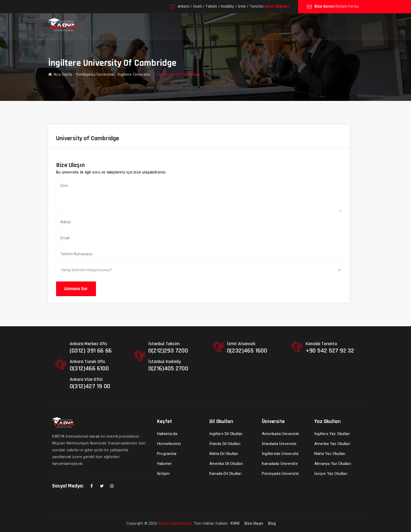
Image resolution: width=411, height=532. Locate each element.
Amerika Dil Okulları (226, 464)
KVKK (235, 523)
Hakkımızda (167, 434)
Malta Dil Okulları (224, 454)
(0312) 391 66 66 (91, 351)
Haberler (164, 464)
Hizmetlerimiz (169, 444)
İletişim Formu (347, 6)
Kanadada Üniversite (280, 464)
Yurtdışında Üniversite (95, 74)
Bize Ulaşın (254, 523)
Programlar (167, 454)
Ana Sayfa (60, 74)
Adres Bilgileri (277, 6)
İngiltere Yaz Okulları (332, 434)
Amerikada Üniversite (280, 434)
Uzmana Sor (76, 289)
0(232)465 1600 (247, 351)
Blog (272, 523)
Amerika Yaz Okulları (332, 444)
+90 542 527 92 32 (330, 351)
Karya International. (175, 523)
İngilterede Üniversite (280, 454)
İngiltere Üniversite (134, 74)
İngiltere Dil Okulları (226, 434)
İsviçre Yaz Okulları (331, 474)
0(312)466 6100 (89, 368)
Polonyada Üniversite (280, 474)
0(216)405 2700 (168, 368)
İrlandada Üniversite (279, 444)
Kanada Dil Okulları (226, 474)
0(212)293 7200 (168, 351)
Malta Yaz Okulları (330, 454)
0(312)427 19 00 (90, 386)
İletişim (163, 474)
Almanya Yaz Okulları (333, 464)
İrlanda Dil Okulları (225, 444)
